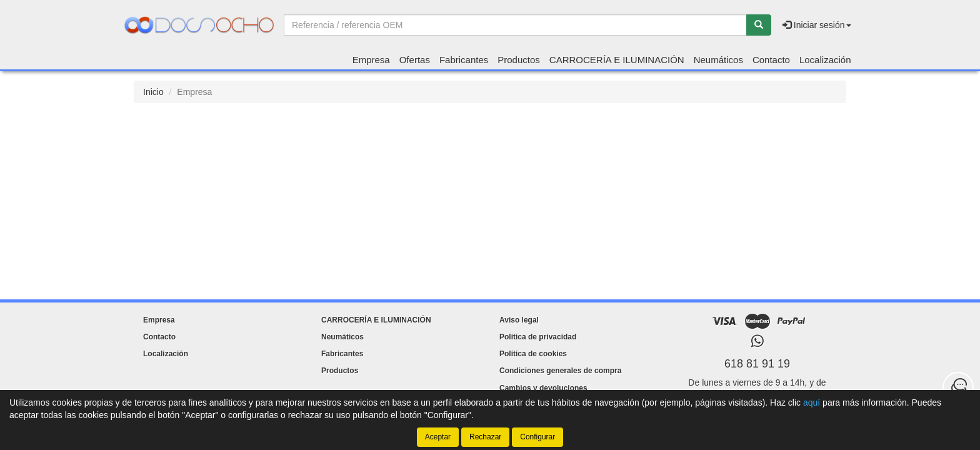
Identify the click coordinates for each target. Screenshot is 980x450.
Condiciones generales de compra (560, 371)
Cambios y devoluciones (543, 388)
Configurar (537, 437)
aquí (812, 402)
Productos (519, 60)
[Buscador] (515, 25)
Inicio (153, 92)
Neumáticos (718, 60)
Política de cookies (533, 354)
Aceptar (438, 437)
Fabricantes (464, 60)
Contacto (771, 60)
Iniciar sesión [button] (817, 25)
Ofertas (415, 60)
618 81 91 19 (757, 364)
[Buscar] (759, 25)
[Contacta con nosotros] (958, 387)
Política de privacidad (538, 337)
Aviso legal (519, 320)
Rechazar (485, 437)
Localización (825, 60)
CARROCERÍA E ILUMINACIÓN (617, 60)
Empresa (371, 60)
